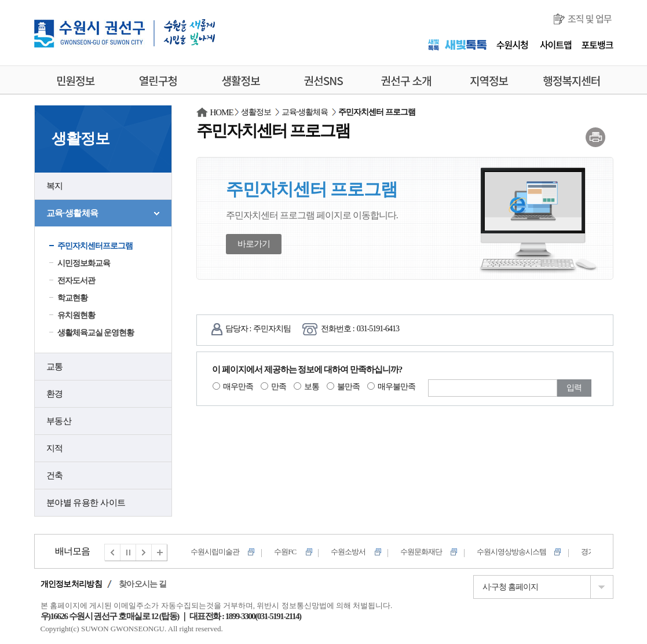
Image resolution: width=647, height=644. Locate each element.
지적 (55, 448)
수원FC (285, 552)
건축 (55, 475)
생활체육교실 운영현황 (96, 333)
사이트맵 (556, 45)
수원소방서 (348, 552)
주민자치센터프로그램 (95, 246)
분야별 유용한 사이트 (86, 503)
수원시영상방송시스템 (511, 552)
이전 (112, 552)
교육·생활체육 (72, 213)
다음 (144, 552)
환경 (55, 394)
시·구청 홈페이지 (510, 587)
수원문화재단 (421, 552)
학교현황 (72, 298)
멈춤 (129, 552)
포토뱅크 (597, 45)
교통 (55, 367)
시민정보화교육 (84, 263)
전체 (160, 552)
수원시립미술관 (215, 552)
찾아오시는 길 (143, 584)
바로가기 (254, 244)
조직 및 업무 (590, 19)
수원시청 (512, 45)
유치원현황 (76, 315)
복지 (55, 186)
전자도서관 (76, 281)
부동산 (59, 421)
